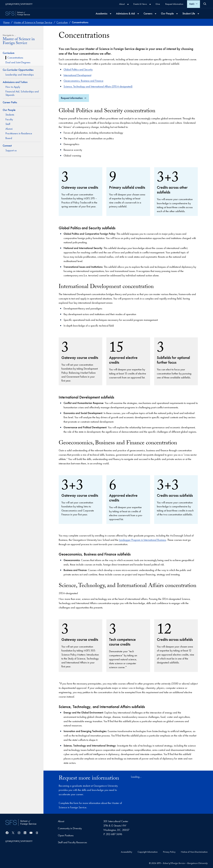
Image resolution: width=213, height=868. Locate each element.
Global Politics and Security (78, 69)
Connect (7, 146)
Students (10, 115)
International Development (77, 75)
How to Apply (13, 87)
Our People (9, 110)
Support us (11, 150)
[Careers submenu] (156, 14)
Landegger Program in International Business (142, 540)
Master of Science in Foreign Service (19, 42)
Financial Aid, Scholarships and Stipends (22, 93)
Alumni (9, 129)
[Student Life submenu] (198, 14)
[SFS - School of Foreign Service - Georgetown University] (18, 13)
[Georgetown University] (19, 4)
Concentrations (15, 58)
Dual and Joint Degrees (18, 62)
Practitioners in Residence (19, 133)
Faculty (9, 119)
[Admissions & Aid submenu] (138, 14)
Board (9, 138)
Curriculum (9, 53)
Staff (8, 124)
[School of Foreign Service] (21, 822)
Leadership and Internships (20, 75)
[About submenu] (128, 4)
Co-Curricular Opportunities (18, 70)
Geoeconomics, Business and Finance (83, 81)
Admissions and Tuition (15, 82)
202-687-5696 (114, 834)
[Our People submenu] (177, 14)
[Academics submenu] (111, 14)
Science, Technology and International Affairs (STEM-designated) (98, 86)
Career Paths (10, 102)
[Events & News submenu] (150, 4)
